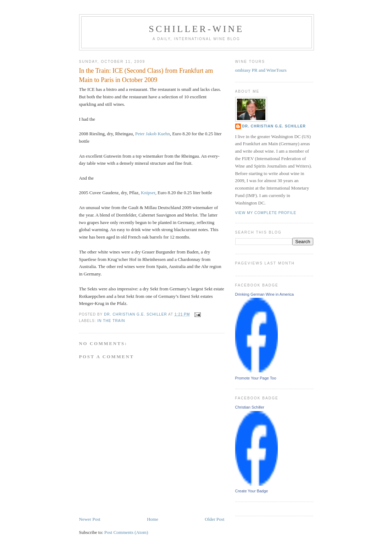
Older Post (214, 519)
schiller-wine (196, 29)
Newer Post (90, 519)
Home (153, 519)
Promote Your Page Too (256, 378)
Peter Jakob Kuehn (153, 134)
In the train (111, 321)
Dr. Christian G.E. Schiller (274, 126)
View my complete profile (266, 213)
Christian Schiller (250, 407)
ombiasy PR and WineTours (261, 70)
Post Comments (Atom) (126, 532)
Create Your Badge (252, 491)
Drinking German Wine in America (265, 294)
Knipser (148, 193)
